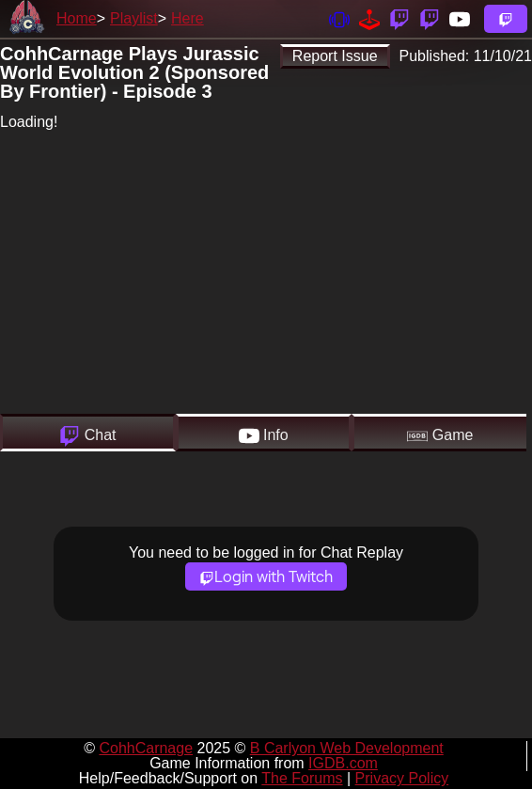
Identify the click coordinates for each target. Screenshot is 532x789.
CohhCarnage (146, 748)
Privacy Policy (402, 778)
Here (188, 18)
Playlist (134, 18)
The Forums (302, 778)
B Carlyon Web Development (347, 748)
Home (77, 18)
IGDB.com (343, 763)
